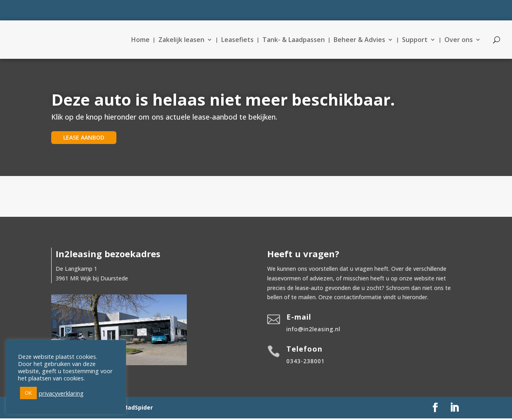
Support (415, 40)
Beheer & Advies (359, 40)
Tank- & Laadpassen (294, 40)
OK (28, 393)
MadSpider (138, 409)
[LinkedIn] (454, 409)
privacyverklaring (61, 393)
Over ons (459, 40)
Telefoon (304, 350)
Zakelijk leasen (181, 40)
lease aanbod (84, 139)
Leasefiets (237, 40)
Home (140, 40)
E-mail (299, 318)
